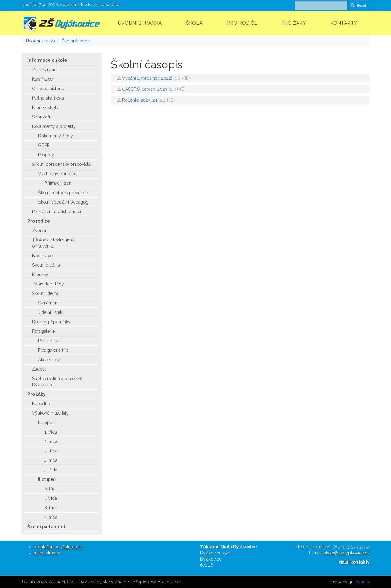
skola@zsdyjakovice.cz (347, 553)
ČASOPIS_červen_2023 (145, 89)
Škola (194, 23)
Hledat (358, 5)
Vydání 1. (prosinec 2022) (148, 78)
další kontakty (354, 562)
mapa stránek (47, 553)
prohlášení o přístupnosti (58, 547)
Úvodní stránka (140, 23)
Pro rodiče (242, 23)
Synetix (363, 582)
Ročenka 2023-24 (140, 100)
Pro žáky (294, 23)
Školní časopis (76, 41)
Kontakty (344, 23)
